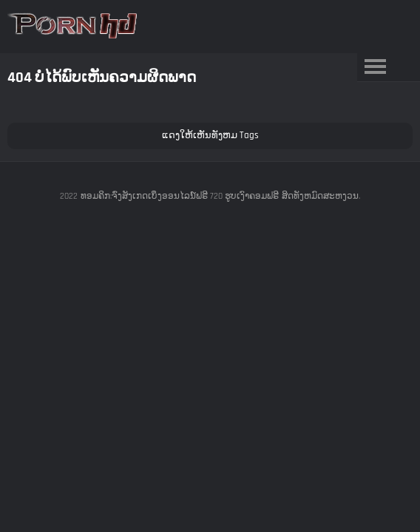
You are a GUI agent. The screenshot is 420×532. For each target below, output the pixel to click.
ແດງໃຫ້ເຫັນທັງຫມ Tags (210, 135)
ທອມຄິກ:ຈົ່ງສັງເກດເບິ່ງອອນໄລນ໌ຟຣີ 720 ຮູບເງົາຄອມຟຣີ (180, 196)
